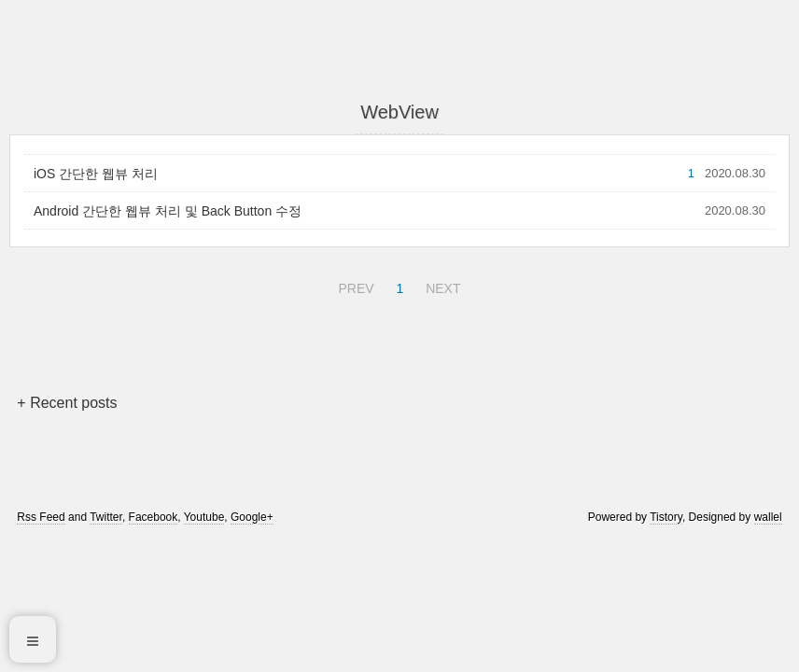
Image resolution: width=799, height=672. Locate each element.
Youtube (204, 517)
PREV (353, 286)
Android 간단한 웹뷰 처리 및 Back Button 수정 (168, 211)
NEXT (441, 286)
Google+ (252, 517)
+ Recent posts (67, 403)
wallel (768, 517)
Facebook (154, 517)
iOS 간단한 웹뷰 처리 (96, 174)
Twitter (106, 517)
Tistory (666, 517)
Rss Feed (41, 517)
